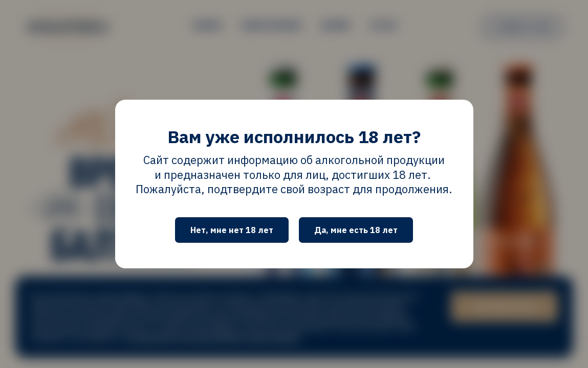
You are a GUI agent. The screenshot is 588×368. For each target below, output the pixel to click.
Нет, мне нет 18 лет (232, 230)
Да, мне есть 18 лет (356, 230)
